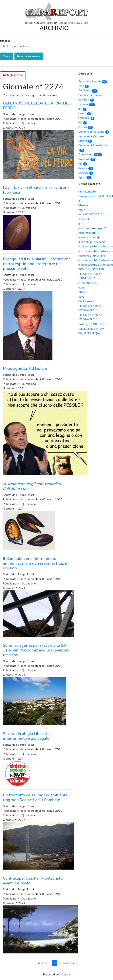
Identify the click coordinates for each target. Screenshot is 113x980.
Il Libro (86, 127)
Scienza (86, 173)
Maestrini (84, 205)
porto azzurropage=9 (92, 228)
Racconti (87, 159)
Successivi (70, 963)
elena (82, 287)
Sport (85, 177)
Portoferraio (86, 301)
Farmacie (86, 118)
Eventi (85, 113)
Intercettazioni (87, 283)
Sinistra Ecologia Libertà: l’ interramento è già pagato (27, 736)
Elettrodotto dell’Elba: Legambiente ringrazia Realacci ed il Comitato (35, 798)
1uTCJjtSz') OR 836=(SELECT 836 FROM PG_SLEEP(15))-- (92, 329)
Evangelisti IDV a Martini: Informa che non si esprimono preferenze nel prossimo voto (37, 264)
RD (83, 164)
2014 (82, 210)
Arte (84, 86)
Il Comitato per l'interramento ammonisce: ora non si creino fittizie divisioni (35, 563)
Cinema (87, 104)
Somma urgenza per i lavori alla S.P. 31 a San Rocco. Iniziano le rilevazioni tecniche (36, 650)
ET (82, 109)
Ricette (86, 168)
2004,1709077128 (91, 269)
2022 (82, 292)
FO (83, 123)
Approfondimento (93, 81)
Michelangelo (87, 192)
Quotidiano (90, 154)
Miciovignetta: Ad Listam (25, 368)
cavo (81, 297)
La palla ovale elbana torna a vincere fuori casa (36, 190)
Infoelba (65, 974)
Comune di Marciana (94, 132)
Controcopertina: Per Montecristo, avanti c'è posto (33, 881)
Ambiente (88, 90)
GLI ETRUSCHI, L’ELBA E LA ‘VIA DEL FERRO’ (37, 106)
